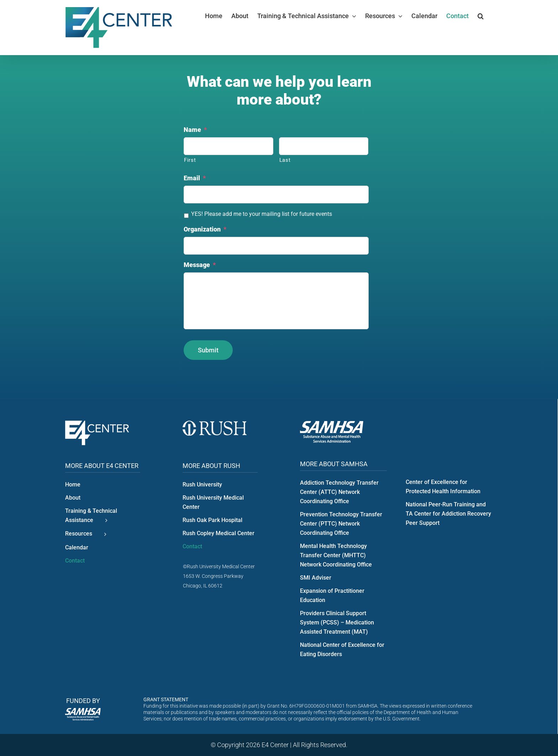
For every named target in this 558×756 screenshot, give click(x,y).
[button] (481, 16)
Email (195, 178)
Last (285, 160)
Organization (205, 229)
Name (195, 130)
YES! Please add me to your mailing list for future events (262, 214)
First (190, 160)
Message (200, 265)
